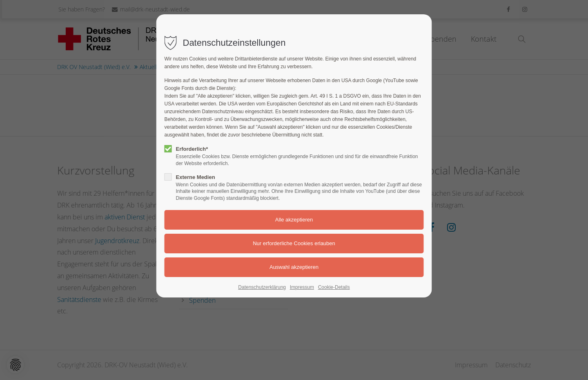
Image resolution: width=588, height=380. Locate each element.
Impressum (302, 287)
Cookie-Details (334, 287)
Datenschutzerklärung (262, 287)
